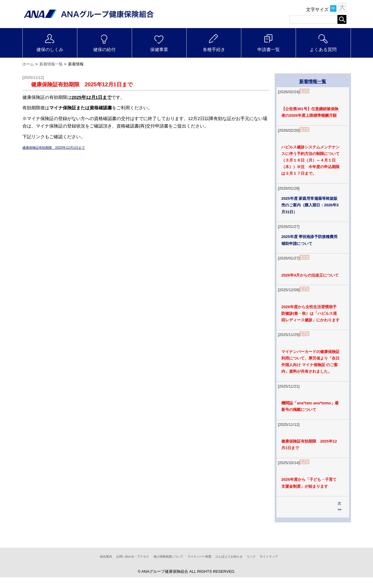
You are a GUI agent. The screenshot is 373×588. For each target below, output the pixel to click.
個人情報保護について (162, 567)
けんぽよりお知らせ (243, 567)
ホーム (28, 61)
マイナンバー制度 (204, 567)
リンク (273, 567)
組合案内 (78, 567)
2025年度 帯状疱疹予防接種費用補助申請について (311, 241)
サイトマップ (296, 567)
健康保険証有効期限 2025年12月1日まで (65, 144)
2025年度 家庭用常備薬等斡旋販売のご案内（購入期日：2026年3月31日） (312, 205)
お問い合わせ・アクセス (113, 567)
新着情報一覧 (51, 61)
